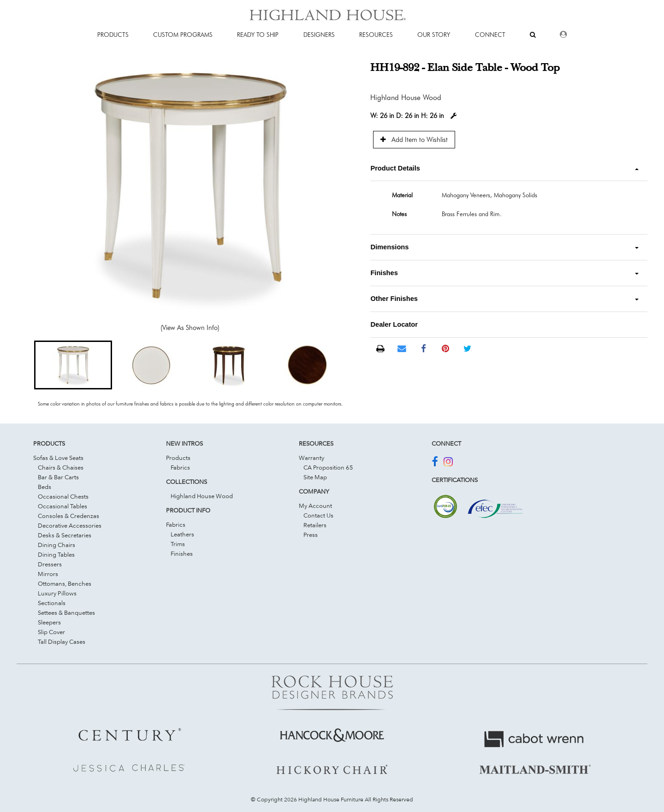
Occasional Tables (62, 506)
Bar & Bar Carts (58, 477)
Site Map (315, 477)
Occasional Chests (63, 496)
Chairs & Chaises (61, 467)
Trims (178, 544)
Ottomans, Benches (65, 583)
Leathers (182, 534)
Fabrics (180, 467)
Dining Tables (56, 554)
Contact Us (318, 515)
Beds (44, 487)
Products (178, 458)
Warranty (311, 458)
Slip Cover (51, 632)
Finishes (182, 553)
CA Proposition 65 (328, 467)
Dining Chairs (56, 545)
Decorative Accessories (70, 525)
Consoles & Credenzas (68, 516)
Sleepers (49, 622)
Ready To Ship (258, 35)
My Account (315, 506)
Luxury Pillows (57, 593)
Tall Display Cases (62, 641)
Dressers (50, 564)
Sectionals (52, 603)
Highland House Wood (202, 496)
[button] (73, 365)
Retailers (315, 525)
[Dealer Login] (563, 35)
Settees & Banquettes (66, 612)
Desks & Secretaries (65, 535)
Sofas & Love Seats (58, 458)
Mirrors (48, 574)
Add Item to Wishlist (414, 139)
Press (311, 535)
